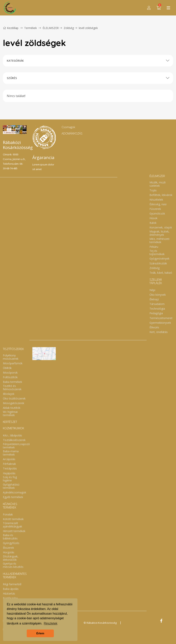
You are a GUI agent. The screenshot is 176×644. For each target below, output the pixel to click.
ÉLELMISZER (51, 28)
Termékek (30, 28)
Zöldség (69, 28)
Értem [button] (40, 633)
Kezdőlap (11, 28)
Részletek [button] (51, 623)
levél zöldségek (88, 28)
